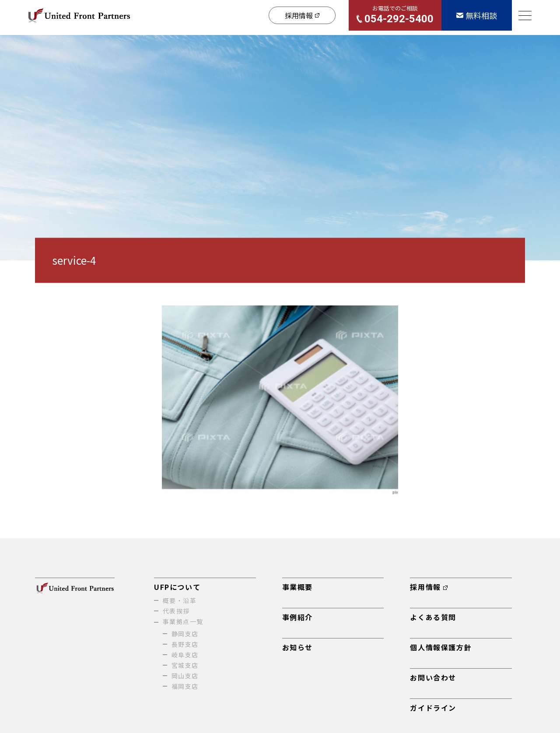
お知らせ (297, 647)
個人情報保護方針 (441, 647)
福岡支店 (185, 686)
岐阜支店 (185, 655)
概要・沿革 (180, 600)
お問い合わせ (433, 677)
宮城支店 (185, 665)
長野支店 (185, 644)
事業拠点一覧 (183, 621)
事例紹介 (297, 617)
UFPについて (177, 587)
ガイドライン (433, 708)
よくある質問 (433, 617)
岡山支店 (185, 676)
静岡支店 (185, 634)
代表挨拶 (176, 611)
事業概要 (297, 587)
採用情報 (429, 587)
